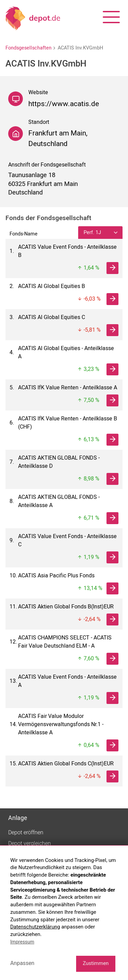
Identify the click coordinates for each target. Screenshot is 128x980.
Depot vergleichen (30, 844)
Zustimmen (96, 963)
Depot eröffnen (26, 833)
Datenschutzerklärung (35, 927)
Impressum (22, 942)
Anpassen (22, 963)
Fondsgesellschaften (29, 48)
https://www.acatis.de (64, 104)
